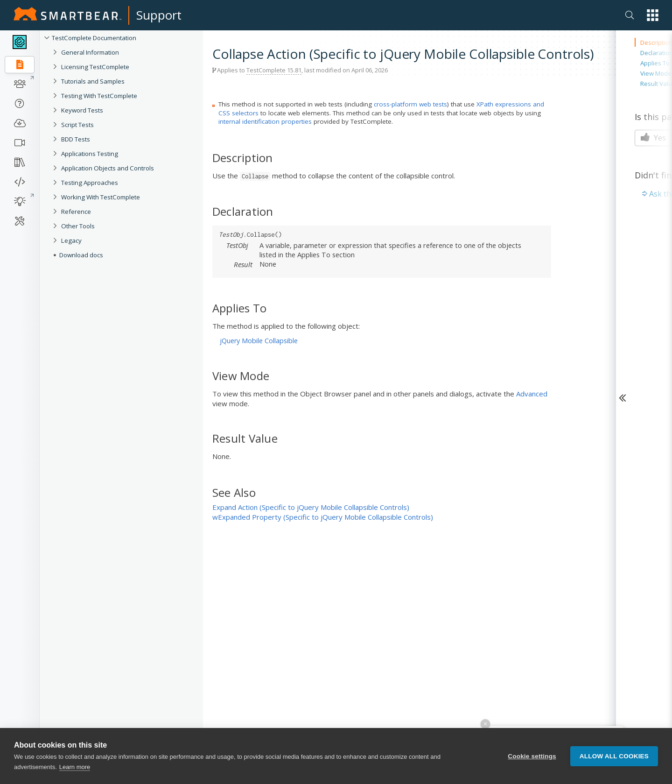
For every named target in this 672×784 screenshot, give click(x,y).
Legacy (71, 240)
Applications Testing (90, 154)
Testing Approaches (90, 183)
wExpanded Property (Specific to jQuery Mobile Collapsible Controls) (323, 517)
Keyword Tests (82, 110)
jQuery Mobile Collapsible (259, 341)
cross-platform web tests (410, 104)
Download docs (81, 255)
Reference (76, 212)
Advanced (532, 394)
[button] (653, 15)
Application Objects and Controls (108, 168)
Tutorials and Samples (93, 81)
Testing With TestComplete (99, 96)
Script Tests (77, 125)
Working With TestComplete (101, 197)
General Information (90, 52)
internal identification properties (265, 121)
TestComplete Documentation (94, 38)
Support (159, 15)
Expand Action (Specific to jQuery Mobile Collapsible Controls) (311, 507)
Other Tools (78, 226)
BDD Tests (76, 139)
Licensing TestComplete (95, 67)
